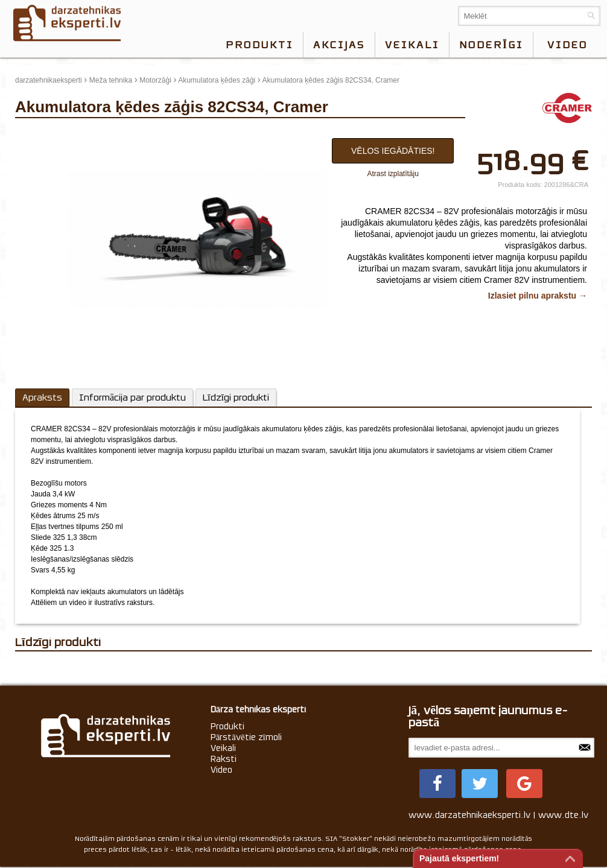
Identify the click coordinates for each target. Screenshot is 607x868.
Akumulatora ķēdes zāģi (217, 80)
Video (221, 770)
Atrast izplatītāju (393, 174)
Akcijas (339, 45)
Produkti (259, 45)
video (567, 45)
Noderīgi (491, 45)
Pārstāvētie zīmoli (246, 737)
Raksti (224, 759)
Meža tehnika (111, 80)
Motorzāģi (155, 80)
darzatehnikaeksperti (49, 80)
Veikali (412, 45)
